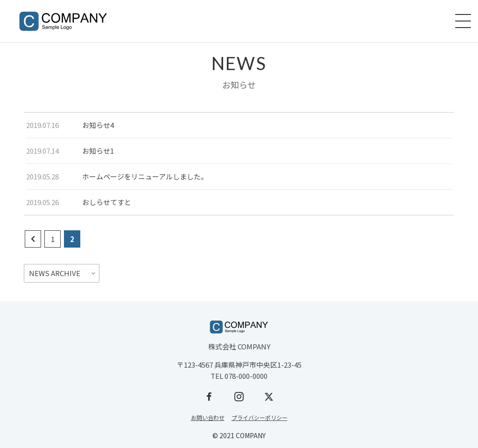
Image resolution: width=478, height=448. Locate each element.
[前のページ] (33, 239)
